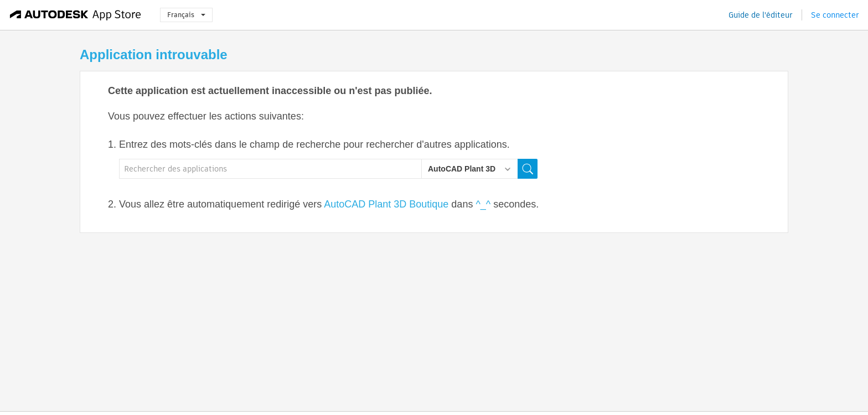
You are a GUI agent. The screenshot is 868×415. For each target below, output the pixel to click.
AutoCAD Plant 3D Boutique (386, 204)
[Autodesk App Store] (76, 15)
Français (186, 15)
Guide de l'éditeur (761, 15)
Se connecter (835, 15)
